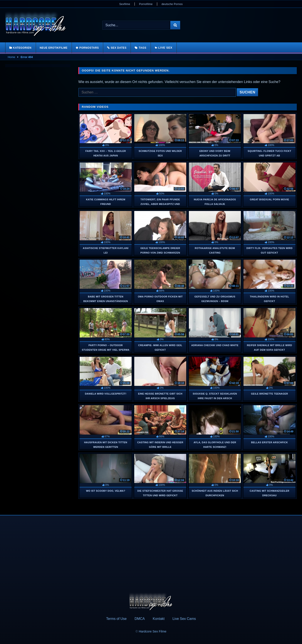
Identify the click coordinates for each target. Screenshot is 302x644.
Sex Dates (119, 48)
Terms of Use (116, 619)
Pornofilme (146, 4)
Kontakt (159, 619)
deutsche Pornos (172, 4)
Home (12, 57)
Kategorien (22, 48)
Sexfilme (125, 4)
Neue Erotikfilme (54, 48)
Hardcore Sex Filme (153, 631)
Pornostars (89, 48)
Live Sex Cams (184, 619)
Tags (143, 48)
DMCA (140, 619)
